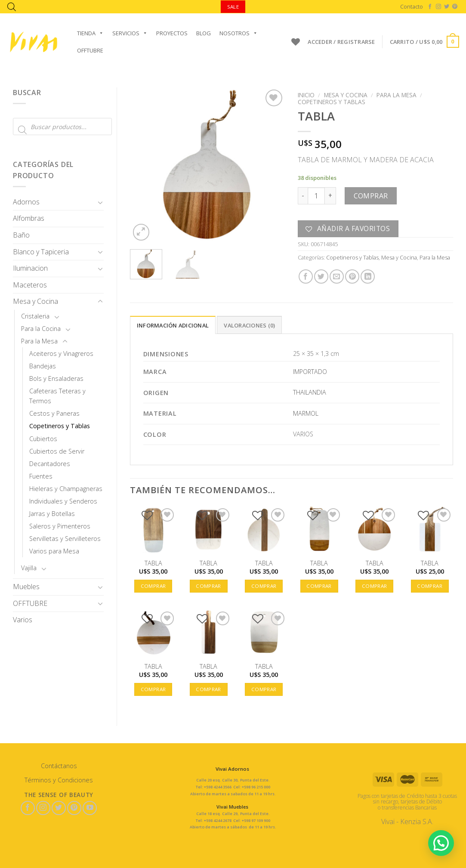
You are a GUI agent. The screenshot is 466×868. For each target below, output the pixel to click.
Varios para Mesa (54, 551)
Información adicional (173, 325)
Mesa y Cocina (35, 301)
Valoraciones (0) (249, 325)
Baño (21, 235)
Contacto (412, 6)
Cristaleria (35, 316)
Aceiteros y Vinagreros (61, 354)
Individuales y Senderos (63, 501)
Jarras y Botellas (52, 514)
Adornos (26, 202)
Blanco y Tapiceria (41, 252)
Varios (23, 620)
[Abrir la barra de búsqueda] (12, 7)
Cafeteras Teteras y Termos (57, 396)
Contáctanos (59, 766)
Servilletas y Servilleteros (65, 539)
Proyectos (172, 33)
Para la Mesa (39, 341)
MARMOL (306, 413)
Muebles (26, 587)
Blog (204, 33)
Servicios (130, 33)
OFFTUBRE (90, 50)
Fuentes (41, 476)
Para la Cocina (41, 329)
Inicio (306, 95)
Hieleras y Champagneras (66, 489)
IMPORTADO (310, 372)
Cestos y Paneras (54, 413)
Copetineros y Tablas (60, 426)
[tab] (173, 325)
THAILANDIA (310, 392)
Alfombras (29, 218)
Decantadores (50, 464)
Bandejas (43, 366)
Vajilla (29, 568)
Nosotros (239, 33)
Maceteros (30, 285)
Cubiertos (43, 439)
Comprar (371, 196)
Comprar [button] (153, 586)
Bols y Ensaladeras (56, 378)
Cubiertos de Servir (57, 451)
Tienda (90, 33)
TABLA (153, 563)
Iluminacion (30, 268)
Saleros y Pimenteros (60, 526)
